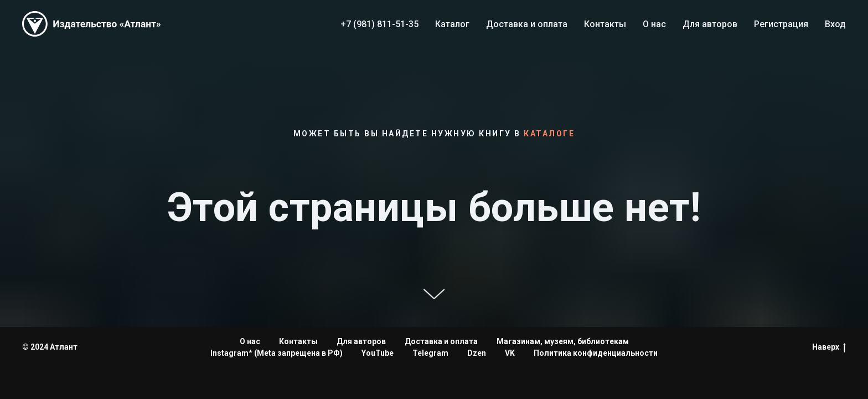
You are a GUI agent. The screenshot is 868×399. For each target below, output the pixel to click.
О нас (654, 24)
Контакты (605, 24)
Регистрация (781, 24)
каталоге (549, 134)
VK (510, 353)
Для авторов (710, 24)
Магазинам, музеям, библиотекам (563, 341)
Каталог (452, 24)
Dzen (477, 353)
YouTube (378, 353)
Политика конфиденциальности (596, 353)
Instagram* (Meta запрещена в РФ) (277, 353)
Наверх (829, 347)
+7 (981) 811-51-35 (379, 24)
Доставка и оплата (527, 24)
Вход (835, 24)
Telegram (430, 353)
